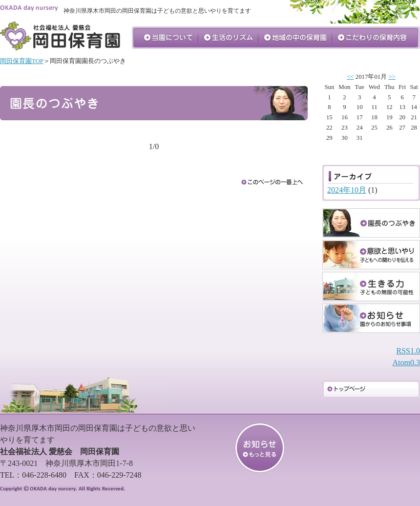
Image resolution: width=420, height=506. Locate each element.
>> (392, 77)
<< (350, 77)
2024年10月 (347, 190)
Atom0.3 (406, 363)
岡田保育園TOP (22, 61)
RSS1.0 (408, 351)
